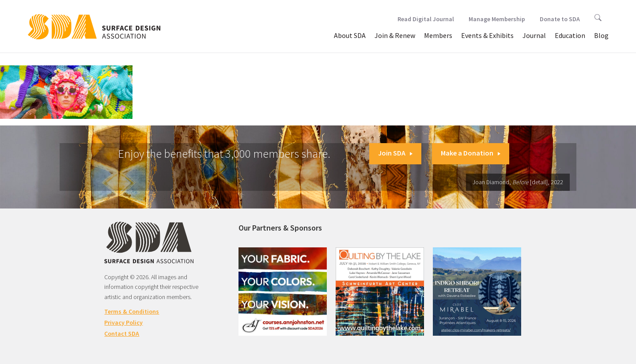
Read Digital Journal (426, 19)
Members (438, 35)
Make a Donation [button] (471, 153)
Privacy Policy (123, 322)
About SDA (350, 35)
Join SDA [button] (395, 153)
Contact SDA (122, 334)
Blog (601, 35)
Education (570, 35)
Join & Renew (395, 35)
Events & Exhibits (487, 35)
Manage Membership (497, 19)
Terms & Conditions (132, 311)
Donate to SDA (560, 19)
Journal (534, 35)
